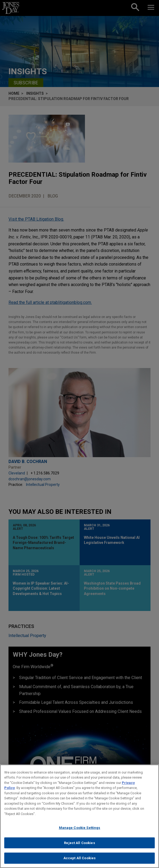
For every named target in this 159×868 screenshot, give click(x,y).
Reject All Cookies (79, 846)
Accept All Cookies (79, 861)
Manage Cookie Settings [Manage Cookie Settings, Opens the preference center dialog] (80, 831)
